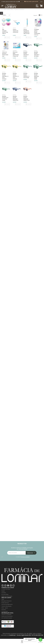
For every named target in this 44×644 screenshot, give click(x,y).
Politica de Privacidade (7, 616)
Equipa (3, 591)
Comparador (5, 611)
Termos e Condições (6, 614)
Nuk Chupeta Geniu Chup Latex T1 (5, 32)
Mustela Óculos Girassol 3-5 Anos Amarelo (16, 76)
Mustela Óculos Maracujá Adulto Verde (36, 76)
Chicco (14, 28)
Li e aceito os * (23, 557)
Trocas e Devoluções (6, 606)
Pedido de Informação (7, 596)
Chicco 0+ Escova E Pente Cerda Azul (5, 54)
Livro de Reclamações (7, 618)
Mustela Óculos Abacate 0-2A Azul (26, 54)
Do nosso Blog (5, 594)
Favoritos (4, 610)
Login (3, 599)
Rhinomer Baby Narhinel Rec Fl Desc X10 (16, 54)
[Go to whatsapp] (40, 640)
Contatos (4, 593)
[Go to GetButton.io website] (40, 642)
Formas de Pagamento (7, 604)
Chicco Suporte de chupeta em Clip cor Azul (26, 32)
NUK (3, 28)
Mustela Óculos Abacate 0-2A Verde (37, 54)
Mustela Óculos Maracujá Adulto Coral (26, 98)
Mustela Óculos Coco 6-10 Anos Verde (5, 98)
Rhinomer (15, 51)
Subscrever (31, 553)
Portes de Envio (5, 603)
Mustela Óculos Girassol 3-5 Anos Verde (26, 76)
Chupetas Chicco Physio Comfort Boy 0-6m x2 (37, 32)
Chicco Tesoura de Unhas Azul (16, 31)
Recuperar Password (6, 601)
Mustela (25, 51)
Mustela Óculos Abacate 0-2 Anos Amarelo (5, 76)
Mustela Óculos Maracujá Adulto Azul (16, 98)
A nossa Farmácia (6, 589)
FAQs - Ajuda (5, 608)
